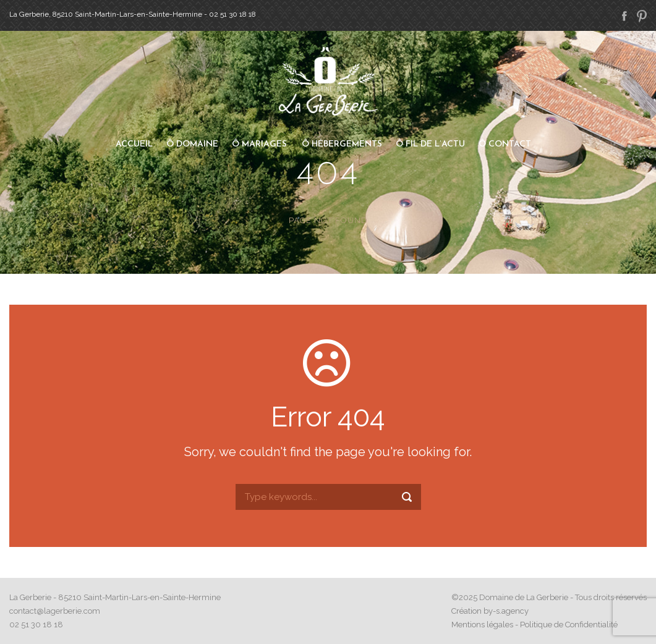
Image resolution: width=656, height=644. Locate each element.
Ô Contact (505, 144)
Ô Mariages (259, 144)
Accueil (134, 144)
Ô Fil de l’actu (430, 144)
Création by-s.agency (490, 611)
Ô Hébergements (342, 144)
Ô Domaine (192, 144)
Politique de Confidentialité (569, 625)
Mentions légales (482, 625)
